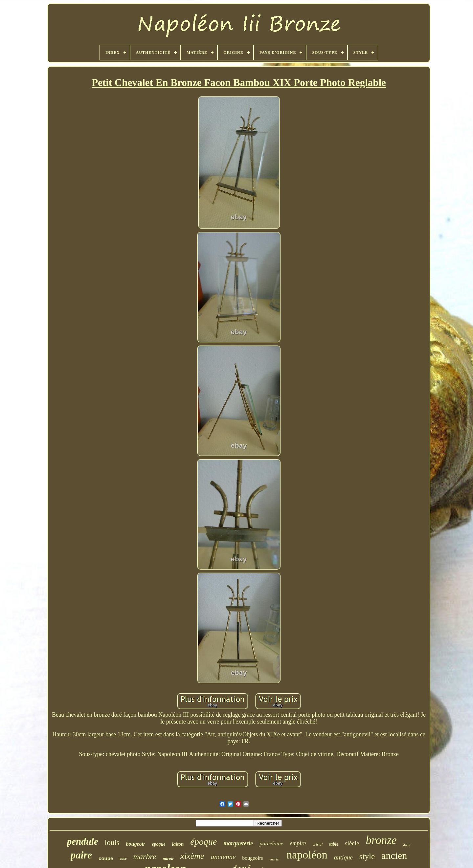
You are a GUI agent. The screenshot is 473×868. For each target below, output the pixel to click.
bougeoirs (252, 858)
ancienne (223, 857)
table (334, 844)
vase (123, 858)
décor (407, 845)
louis (112, 843)
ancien (394, 855)
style (367, 856)
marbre (145, 857)
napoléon (307, 855)
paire (81, 855)
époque (203, 842)
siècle (352, 843)
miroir (168, 858)
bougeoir (136, 844)
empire (298, 843)
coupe (106, 858)
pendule (83, 841)
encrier (275, 859)
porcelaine (271, 844)
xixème (192, 856)
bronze (381, 840)
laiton (178, 844)
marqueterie (238, 843)
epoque (158, 844)
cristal (318, 844)
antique (343, 857)
